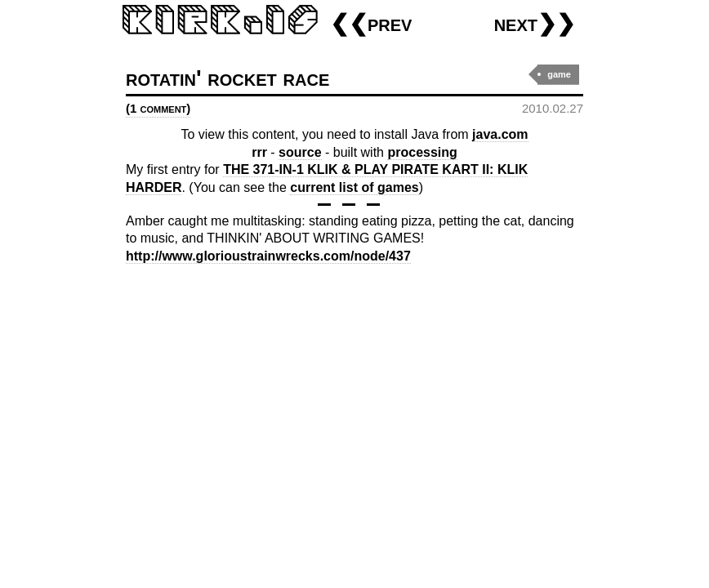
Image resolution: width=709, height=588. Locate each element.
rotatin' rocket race (227, 78)
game (559, 74)
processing (422, 152)
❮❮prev (371, 23)
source (300, 152)
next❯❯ (535, 23)
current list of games (354, 187)
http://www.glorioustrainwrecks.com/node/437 (268, 256)
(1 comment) (158, 108)
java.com (500, 134)
